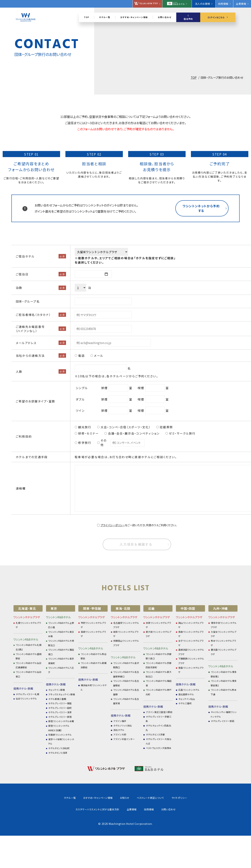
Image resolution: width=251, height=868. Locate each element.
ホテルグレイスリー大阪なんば (159, 741)
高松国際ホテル (186, 694)
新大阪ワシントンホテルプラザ (158, 634)
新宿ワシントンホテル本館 (61, 721)
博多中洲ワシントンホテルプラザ (224, 625)
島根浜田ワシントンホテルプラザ (191, 652)
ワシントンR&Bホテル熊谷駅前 (94, 656)
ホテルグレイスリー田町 (60, 708)
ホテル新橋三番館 (57, 699)
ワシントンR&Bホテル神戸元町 (159, 692)
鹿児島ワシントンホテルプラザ (224, 652)
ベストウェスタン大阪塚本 (159, 748)
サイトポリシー (154, 798)
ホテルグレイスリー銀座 (60, 703)
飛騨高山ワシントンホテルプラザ (126, 643)
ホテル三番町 (185, 703)
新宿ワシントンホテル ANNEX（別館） (59, 728)
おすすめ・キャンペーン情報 (72, 798)
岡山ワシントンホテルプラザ (191, 625)
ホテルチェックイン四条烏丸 (158, 728)
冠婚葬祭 (166, 427)
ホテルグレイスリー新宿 (60, 717)
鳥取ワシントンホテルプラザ (191, 634)
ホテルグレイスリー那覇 (223, 721)
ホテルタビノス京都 (155, 734)
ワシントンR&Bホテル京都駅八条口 (159, 656)
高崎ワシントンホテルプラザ (93, 634)
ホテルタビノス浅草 (58, 753)
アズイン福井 (120, 721)
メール (99, 355)
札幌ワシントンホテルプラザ (28, 625)
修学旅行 (85, 443)
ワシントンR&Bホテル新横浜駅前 (94, 665)
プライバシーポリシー (113, 525)
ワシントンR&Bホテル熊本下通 (224, 692)
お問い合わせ (143, 810)
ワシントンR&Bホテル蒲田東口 (61, 652)
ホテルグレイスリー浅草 (60, 712)
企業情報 (106, 810)
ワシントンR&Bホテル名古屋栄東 (126, 701)
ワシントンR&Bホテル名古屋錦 (126, 692)
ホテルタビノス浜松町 (59, 748)
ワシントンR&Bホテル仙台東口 (29, 674)
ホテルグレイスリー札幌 (27, 694)
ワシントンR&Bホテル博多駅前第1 (224, 674)
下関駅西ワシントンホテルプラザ (191, 661)
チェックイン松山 (187, 699)
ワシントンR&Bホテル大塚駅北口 (61, 643)
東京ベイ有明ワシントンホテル (61, 741)
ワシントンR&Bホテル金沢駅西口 (126, 665)
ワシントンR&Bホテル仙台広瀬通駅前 (29, 665)
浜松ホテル (119, 730)
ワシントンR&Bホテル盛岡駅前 (29, 656)
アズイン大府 (120, 734)
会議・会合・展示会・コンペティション (134, 433)
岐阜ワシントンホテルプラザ (126, 634)
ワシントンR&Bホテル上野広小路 (61, 625)
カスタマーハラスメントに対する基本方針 (191, 798)
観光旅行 (85, 427)
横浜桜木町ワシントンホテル (94, 687)
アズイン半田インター (124, 739)
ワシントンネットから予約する (201, 208)
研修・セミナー (88, 433)
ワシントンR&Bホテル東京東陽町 (61, 661)
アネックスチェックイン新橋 (62, 694)
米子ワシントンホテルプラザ (191, 643)
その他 (104, 442)
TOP (194, 77)
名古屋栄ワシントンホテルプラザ (126, 625)
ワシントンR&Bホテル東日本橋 (61, 634)
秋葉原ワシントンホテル (60, 735)
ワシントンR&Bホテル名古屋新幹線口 (126, 674)
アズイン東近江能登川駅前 (159, 712)
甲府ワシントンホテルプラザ (93, 625)
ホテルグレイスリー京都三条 (159, 719)
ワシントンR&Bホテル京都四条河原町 (159, 665)
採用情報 (123, 810)
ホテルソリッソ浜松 (123, 725)
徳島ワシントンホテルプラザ (191, 670)
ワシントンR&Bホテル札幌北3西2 (29, 647)
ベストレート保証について (125, 798)
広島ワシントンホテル (189, 690)
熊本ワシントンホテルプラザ (223, 643)
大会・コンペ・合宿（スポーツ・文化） (126, 427)
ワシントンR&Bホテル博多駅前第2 (224, 683)
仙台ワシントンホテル (26, 698)
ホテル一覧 (44, 798)
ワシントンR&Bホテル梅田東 (159, 683)
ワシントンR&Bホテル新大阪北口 (159, 674)
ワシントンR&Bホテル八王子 (61, 670)
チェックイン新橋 (57, 690)
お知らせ (99, 798)
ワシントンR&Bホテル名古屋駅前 (126, 683)
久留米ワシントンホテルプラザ (224, 634)
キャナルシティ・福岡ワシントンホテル (224, 714)
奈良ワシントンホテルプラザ (158, 625)
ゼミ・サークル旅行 (182, 433)
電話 (81, 355)
